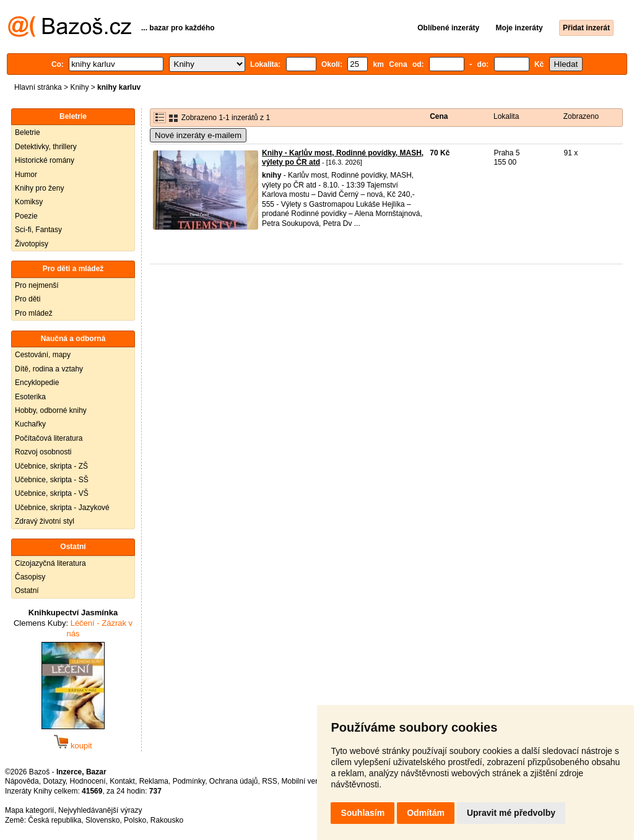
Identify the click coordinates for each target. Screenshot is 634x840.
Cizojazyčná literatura (50, 563)
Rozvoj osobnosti (43, 452)
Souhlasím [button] (363, 813)
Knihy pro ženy (39, 188)
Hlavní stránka (38, 87)
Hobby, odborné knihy (51, 410)
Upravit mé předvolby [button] (511, 813)
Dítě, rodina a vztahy (49, 369)
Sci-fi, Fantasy (38, 230)
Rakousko (167, 820)
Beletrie (28, 132)
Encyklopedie (37, 383)
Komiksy (29, 202)
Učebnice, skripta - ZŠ (51, 466)
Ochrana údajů (234, 781)
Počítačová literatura (49, 438)
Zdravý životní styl (45, 521)
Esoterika (30, 397)
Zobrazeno (581, 116)
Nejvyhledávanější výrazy (100, 810)
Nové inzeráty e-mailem (198, 135)
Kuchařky (30, 424)
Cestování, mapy (43, 355)
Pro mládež (34, 313)
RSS (270, 781)
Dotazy (54, 781)
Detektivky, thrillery (46, 147)
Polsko (135, 820)
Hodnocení (88, 781)
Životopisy (32, 244)
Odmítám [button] (426, 813)
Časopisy (30, 577)
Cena (439, 116)
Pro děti (28, 299)
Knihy (79, 87)
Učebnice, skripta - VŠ (52, 493)
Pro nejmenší (37, 285)
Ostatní (27, 591)
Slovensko (102, 820)
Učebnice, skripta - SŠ (52, 480)
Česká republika (54, 820)
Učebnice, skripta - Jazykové (62, 508)
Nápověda (22, 781)
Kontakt (122, 781)
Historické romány (45, 160)
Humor (26, 175)
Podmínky (189, 781)
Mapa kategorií (29, 810)
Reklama (154, 781)
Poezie (26, 216)
